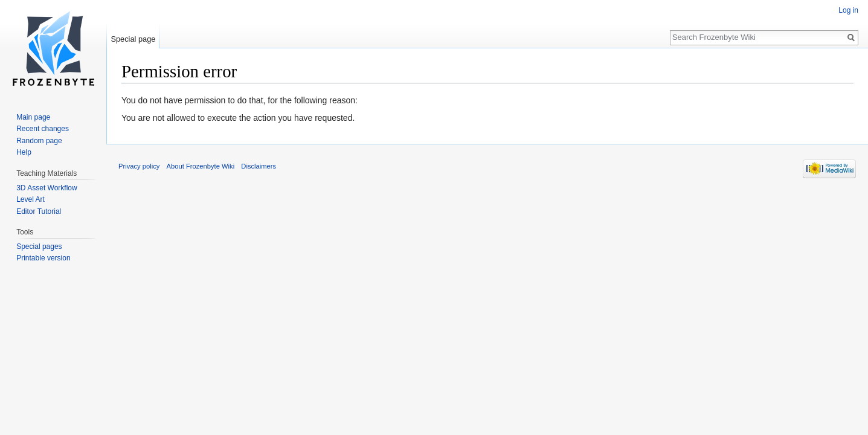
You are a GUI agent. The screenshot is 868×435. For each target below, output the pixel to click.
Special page (133, 39)
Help (24, 152)
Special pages (39, 246)
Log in (848, 10)
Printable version (43, 258)
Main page (33, 117)
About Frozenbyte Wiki (201, 166)
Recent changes (43, 129)
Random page (39, 141)
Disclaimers (259, 166)
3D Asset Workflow (47, 188)
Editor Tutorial (39, 211)
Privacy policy (139, 166)
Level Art (31, 199)
